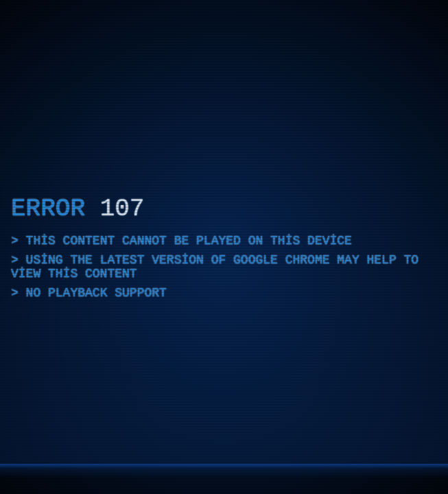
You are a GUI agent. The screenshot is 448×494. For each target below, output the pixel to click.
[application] (224, 247)
